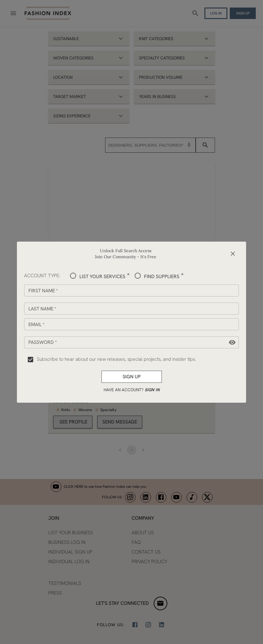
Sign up (132, 377)
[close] (233, 254)
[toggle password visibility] (232, 342)
